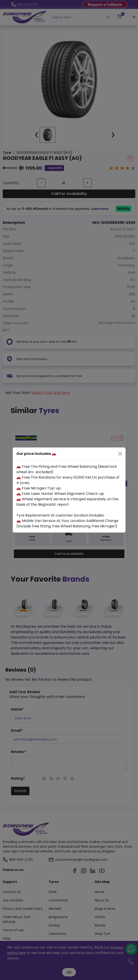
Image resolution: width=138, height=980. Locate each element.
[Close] (120, 454)
